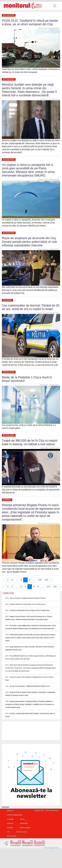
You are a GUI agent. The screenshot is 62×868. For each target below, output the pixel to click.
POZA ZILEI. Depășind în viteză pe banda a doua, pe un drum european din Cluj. (30, 22)
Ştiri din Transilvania (14, 815)
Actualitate (9, 15)
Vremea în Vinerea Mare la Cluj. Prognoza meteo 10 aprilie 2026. (30, 610)
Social (22, 819)
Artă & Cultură (25, 828)
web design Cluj (51, 848)
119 (40, 580)
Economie (10, 819)
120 (46, 580)
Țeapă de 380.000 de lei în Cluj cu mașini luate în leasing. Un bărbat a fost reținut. (30, 442)
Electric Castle (22, 832)
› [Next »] (52, 580)
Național (7, 300)
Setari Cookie (12, 836)
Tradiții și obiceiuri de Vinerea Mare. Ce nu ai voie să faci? (28, 604)
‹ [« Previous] (4, 580)
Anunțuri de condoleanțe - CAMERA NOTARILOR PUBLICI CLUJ (30, 686)
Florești (7, 500)
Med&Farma (24, 823)
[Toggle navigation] (55, 6)
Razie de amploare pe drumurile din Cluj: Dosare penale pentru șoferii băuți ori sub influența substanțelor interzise (29, 242)
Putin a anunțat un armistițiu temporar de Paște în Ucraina (28, 598)
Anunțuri (10, 823)
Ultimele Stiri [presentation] (8, 593)
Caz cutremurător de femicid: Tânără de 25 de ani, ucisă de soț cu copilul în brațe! (31, 307)
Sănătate (10, 811)
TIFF (8, 832)
